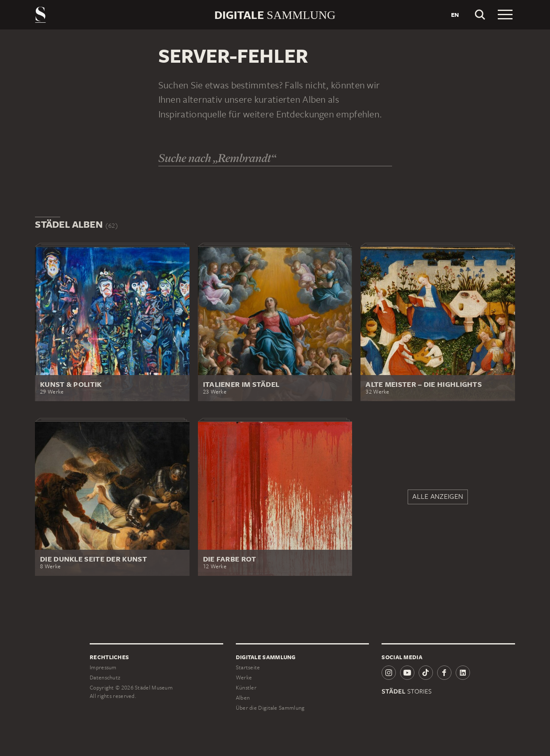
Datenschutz (105, 677)
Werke (244, 677)
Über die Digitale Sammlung (270, 708)
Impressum (103, 667)
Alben (243, 698)
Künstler (246, 688)
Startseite (248, 667)
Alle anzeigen (438, 496)
